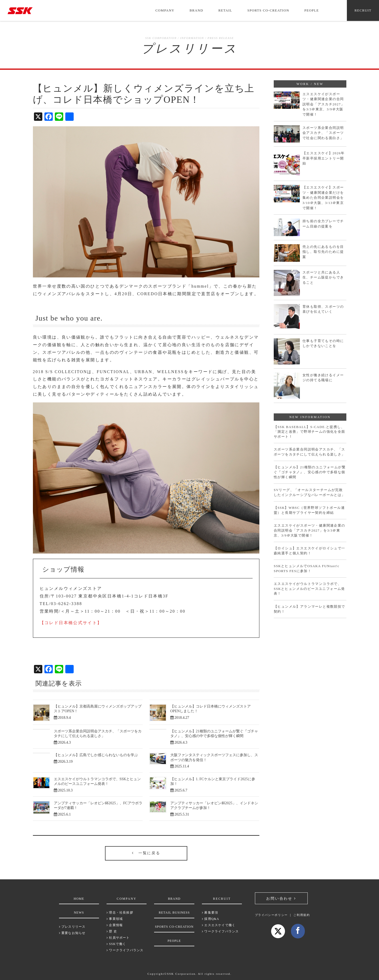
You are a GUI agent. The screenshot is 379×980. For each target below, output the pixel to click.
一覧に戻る (146, 853)
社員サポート (118, 938)
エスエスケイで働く (219, 925)
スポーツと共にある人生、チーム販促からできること (323, 277)
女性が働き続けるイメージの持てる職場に (323, 378)
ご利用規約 (302, 915)
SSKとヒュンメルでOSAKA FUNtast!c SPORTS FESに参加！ (307, 568)
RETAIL (225, 10)
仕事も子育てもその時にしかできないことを (323, 343)
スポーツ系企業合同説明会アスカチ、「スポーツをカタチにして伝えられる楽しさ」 (310, 452)
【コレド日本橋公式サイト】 (71, 623)
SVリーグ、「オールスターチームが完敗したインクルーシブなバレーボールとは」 (310, 492)
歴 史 (112, 931)
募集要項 (210, 913)
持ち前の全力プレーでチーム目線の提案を (323, 224)
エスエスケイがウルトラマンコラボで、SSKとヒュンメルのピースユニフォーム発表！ (309, 589)
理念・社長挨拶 (120, 913)
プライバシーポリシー (272, 915)
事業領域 (115, 919)
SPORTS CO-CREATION (268, 10)
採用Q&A (211, 919)
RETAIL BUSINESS (174, 913)
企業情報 (115, 925)
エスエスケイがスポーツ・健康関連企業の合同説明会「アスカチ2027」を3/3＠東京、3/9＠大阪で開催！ (323, 104)
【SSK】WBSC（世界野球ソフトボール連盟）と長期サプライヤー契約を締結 (309, 510)
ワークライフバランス (125, 950)
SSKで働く (116, 944)
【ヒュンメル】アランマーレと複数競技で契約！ (310, 609)
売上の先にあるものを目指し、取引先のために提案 (323, 252)
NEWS (79, 913)
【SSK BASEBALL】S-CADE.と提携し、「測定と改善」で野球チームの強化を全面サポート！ (310, 432)
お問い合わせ (281, 899)
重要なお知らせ (72, 933)
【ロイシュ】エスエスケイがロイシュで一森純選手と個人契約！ (310, 551)
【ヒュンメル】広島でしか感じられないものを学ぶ (96, 755)
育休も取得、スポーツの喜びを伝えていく (323, 309)
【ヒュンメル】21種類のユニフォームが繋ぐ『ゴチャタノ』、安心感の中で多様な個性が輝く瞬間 (310, 472)
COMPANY (165, 10)
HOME (79, 899)
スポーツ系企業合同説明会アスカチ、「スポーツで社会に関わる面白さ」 (323, 133)
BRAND (196, 10)
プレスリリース (72, 927)
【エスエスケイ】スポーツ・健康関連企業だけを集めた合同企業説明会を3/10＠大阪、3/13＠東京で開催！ (323, 198)
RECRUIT (363, 10)
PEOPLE (311, 10)
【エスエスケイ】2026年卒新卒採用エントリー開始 (323, 158)
